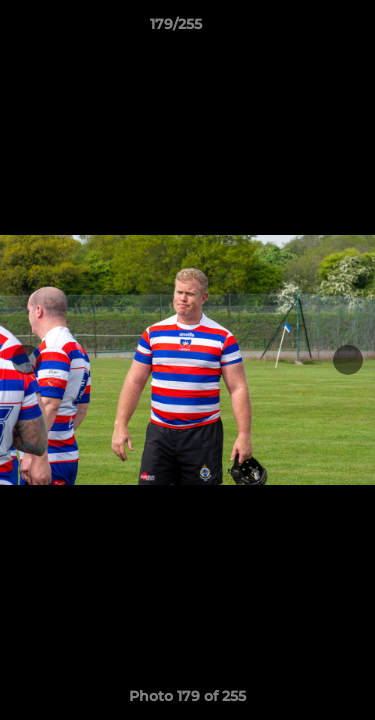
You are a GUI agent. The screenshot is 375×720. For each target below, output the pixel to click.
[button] (303, 29)
